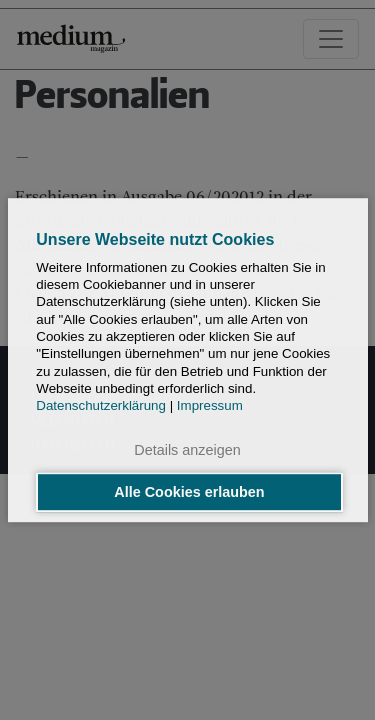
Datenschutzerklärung (101, 405)
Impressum (210, 405)
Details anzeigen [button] (187, 451)
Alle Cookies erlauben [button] (189, 492)
